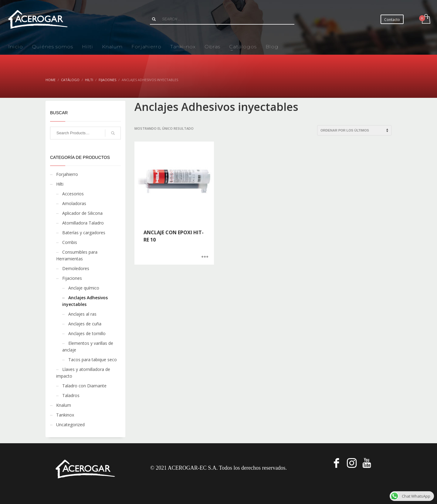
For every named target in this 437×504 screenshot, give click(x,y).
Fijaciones (72, 278)
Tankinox (65, 415)
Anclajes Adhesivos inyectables (85, 301)
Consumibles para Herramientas (77, 255)
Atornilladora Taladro (83, 223)
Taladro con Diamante (84, 386)
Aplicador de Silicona (82, 213)
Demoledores (76, 268)
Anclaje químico (84, 288)
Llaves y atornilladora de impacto (83, 373)
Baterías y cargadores (84, 233)
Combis (70, 242)
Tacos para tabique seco (93, 360)
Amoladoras (74, 203)
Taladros (71, 395)
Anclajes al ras (82, 314)
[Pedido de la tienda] (354, 130)
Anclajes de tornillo (87, 333)
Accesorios (73, 194)
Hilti (60, 184)
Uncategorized (70, 425)
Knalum (64, 405)
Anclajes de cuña (85, 324)
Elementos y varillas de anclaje (88, 346)
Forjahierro (67, 174)
